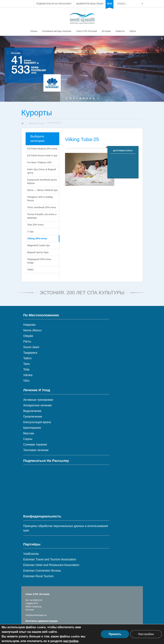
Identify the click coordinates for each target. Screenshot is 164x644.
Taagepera (30, 353)
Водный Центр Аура (38, 252)
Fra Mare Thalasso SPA (39, 162)
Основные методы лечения (57, 31)
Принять (115, 634)
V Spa (30, 232)
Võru (26, 381)
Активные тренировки (38, 400)
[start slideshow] (67, 98)
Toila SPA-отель (36, 225)
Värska (28, 375)
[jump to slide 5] (84, 98)
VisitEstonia (31, 554)
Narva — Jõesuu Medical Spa (42, 190)
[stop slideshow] (97, 98)
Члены (34, 31)
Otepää (28, 336)
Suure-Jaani (31, 347)
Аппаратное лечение (38, 405)
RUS (109, 4)
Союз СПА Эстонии (87, 31)
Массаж (29, 433)
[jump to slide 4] (80, 98)
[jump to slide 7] (90, 98)
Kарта (133, 31)
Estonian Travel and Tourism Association (50, 559)
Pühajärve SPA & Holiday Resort (40, 199)
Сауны (28, 439)
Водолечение (32, 411)
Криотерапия (32, 428)
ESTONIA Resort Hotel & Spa (42, 156)
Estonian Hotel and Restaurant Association (51, 565)
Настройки (146, 634)
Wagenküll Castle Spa (38, 245)
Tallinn (27, 358)
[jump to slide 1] (71, 98)
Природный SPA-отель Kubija (39, 261)
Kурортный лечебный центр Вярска (42, 181)
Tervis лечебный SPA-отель (42, 207)
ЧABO (30, 270)
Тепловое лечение (36, 450)
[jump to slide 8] (94, 98)
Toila (26, 369)
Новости (120, 31)
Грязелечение (33, 417)
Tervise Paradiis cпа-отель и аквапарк (42, 216)
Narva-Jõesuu (33, 330)
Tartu (27, 364)
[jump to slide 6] (87, 98)
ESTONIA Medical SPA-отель (42, 149)
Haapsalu (30, 325)
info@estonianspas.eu (36, 615)
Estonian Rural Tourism (39, 576)
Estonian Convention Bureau (42, 571)
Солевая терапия (35, 445)
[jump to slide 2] (74, 98)
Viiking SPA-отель (37, 123)
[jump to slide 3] (77, 98)
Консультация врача (37, 422)
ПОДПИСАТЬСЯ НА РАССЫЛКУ (54, 4)
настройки (71, 641)
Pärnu (27, 342)
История (106, 31)
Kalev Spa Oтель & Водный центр (42, 171)
